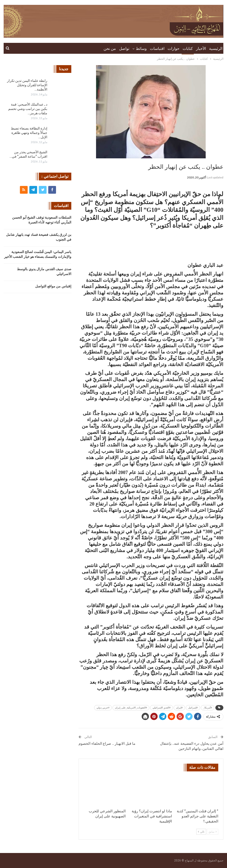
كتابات (188, 49)
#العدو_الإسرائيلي (162, 708)
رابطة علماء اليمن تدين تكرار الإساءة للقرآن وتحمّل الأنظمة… (27, 85)
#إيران (179, 708)
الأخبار (201, 49)
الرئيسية (216, 49)
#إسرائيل (193, 708)
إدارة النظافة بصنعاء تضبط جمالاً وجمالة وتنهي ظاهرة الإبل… (29, 133)
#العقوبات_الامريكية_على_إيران (131, 708)
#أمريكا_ (208, 708)
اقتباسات (157, 49)
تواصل (124, 49)
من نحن (110, 49)
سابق (213, 832)
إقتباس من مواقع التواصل (53, 286)
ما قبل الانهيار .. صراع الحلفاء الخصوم (107, 744)
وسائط (141, 49)
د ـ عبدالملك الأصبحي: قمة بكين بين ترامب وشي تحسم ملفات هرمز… (28, 109)
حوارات (174, 49)
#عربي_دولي (103, 708)
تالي (201, 832)
